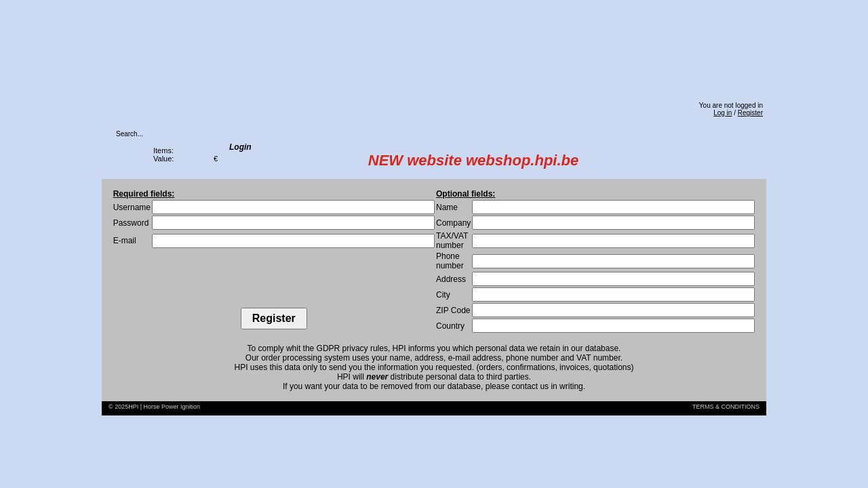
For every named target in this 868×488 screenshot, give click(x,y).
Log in (723, 113)
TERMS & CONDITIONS (726, 407)
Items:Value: (163, 155)
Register (750, 113)
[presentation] (274, 281)
